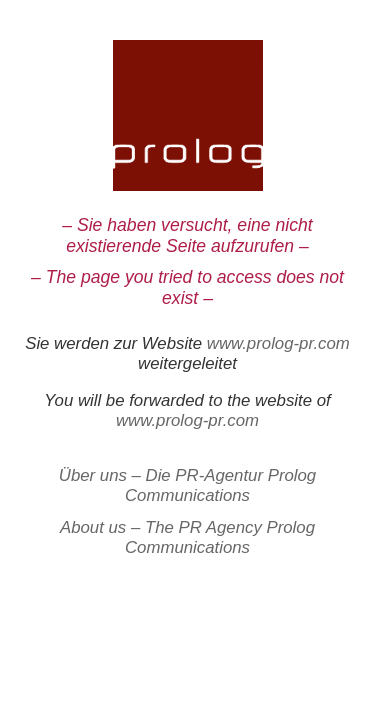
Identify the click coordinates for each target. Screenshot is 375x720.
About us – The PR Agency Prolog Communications (187, 537)
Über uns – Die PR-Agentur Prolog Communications (187, 485)
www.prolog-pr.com (278, 343)
